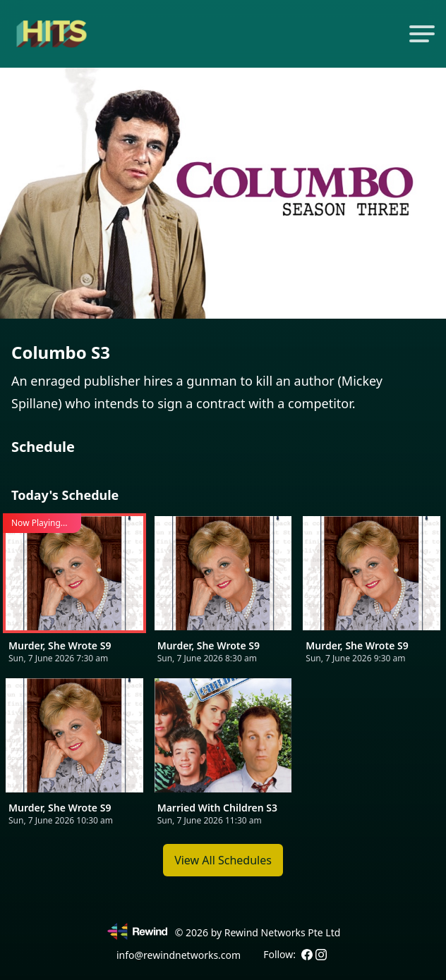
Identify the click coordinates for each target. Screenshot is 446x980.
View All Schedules (223, 860)
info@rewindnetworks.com (179, 955)
